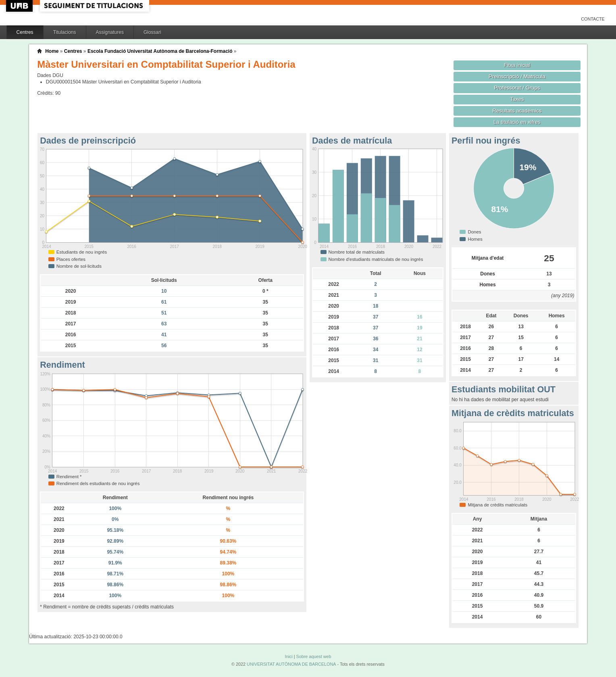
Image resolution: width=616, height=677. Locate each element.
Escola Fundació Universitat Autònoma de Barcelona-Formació (160, 51)
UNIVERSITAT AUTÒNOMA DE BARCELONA (291, 664)
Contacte (593, 19)
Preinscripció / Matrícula (517, 76)
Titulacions (65, 32)
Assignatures (110, 32)
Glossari (152, 32)
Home (52, 51)
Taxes (517, 99)
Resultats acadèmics (517, 111)
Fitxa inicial (517, 65)
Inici (288, 656)
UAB (20, 6)
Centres (25, 32)
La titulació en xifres (517, 122)
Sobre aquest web (313, 656)
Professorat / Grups (517, 88)
